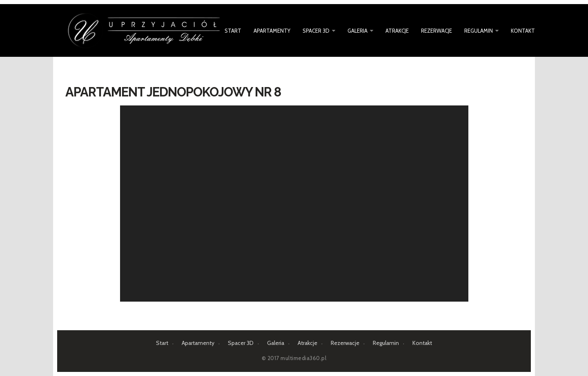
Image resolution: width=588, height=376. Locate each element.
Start (233, 31)
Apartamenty (272, 31)
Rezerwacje (437, 31)
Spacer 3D (316, 31)
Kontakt (523, 31)
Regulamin (479, 31)
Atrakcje (397, 31)
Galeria (357, 31)
